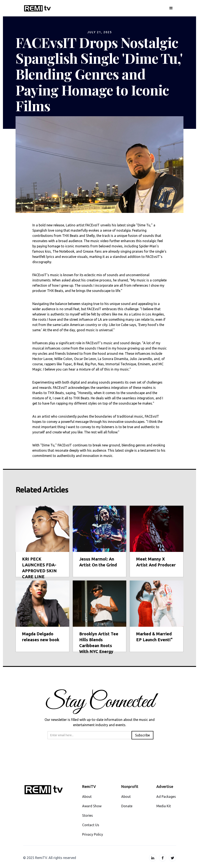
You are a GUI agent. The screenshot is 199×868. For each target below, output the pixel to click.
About (87, 797)
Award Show (92, 806)
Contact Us (91, 825)
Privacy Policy (93, 834)
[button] (171, 8)
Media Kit (164, 806)
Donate (127, 806)
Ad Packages (166, 797)
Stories (88, 815)
